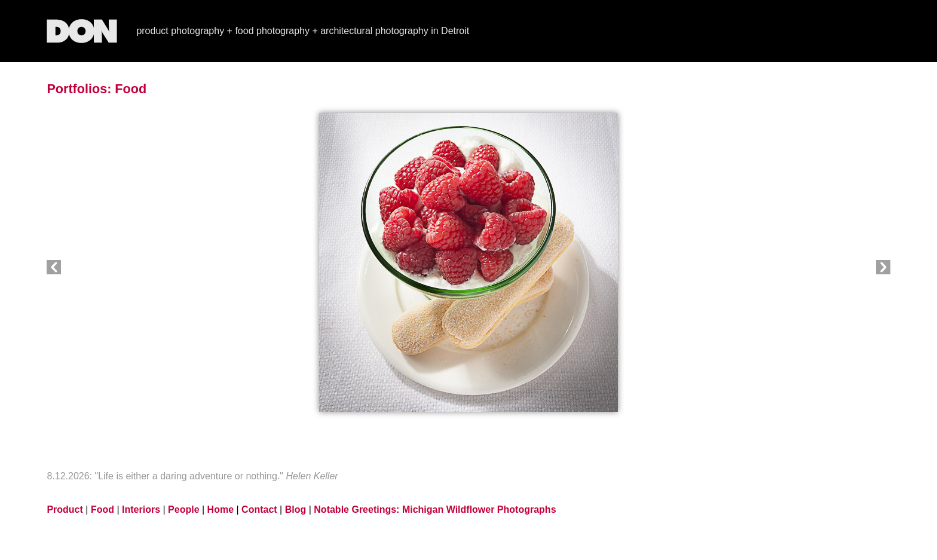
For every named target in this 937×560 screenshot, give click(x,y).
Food (131, 89)
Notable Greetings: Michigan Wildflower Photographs (435, 509)
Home (221, 509)
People (183, 509)
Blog (296, 509)
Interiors (141, 509)
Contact (259, 509)
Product (65, 509)
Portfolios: (79, 89)
